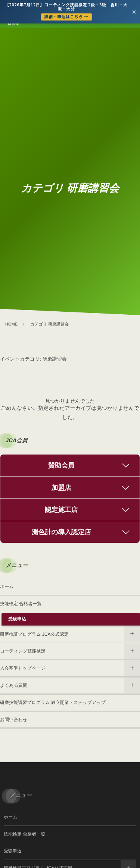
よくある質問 (14, 685)
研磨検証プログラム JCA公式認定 (34, 634)
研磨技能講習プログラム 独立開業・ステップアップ (53, 702)
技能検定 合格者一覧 (21, 604)
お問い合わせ (14, 720)
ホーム (7, 586)
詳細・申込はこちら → (66, 17)
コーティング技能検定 (23, 651)
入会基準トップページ (23, 668)
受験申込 (17, 619)
